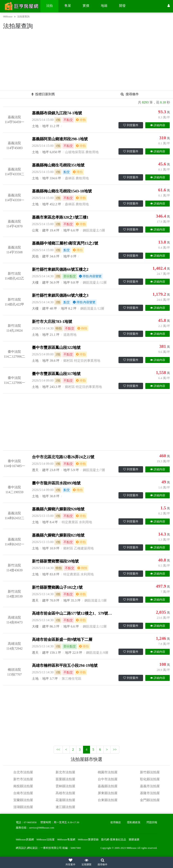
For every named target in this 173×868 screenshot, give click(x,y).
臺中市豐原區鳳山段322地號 (56, 348)
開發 (122, 6)
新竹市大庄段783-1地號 (52, 322)
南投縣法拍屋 (23, 786)
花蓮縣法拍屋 (65, 800)
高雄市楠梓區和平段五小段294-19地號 (65, 665)
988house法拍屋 (46, 840)
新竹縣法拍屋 (150, 772)
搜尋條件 (130, 94)
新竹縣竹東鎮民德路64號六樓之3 (60, 295)
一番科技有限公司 (51, 848)
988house (8, 17)
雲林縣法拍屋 (65, 786)
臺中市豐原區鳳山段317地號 (56, 374)
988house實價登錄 (88, 840)
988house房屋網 (25, 840)
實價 (86, 6)
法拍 (49, 6)
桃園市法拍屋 (108, 772)
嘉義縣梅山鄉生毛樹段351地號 (58, 165)
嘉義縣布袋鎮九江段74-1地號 (57, 113)
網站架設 (32, 848)
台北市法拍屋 (23, 772)
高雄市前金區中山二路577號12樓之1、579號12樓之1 (77, 613)
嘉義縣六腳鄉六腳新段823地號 (58, 535)
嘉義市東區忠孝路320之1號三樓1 (60, 217)
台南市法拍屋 (23, 793)
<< (58, 750)
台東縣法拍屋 (108, 800)
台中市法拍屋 (108, 779)
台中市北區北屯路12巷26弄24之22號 (63, 457)
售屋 (68, 6)
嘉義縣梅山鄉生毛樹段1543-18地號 (62, 191)
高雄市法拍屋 (65, 793)
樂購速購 (134, 840)
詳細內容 (158, 125)
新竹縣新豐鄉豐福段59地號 (55, 561)
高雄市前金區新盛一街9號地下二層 (62, 639)
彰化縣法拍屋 (150, 779)
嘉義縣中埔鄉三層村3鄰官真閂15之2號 (65, 243)
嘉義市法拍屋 (150, 786)
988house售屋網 (66, 840)
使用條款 (116, 822)
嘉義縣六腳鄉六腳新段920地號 (58, 509)
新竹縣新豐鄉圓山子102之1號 (57, 587)
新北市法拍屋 (65, 772)
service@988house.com (42, 828)
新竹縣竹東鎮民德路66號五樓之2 (60, 269)
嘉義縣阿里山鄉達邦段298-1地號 (60, 139)
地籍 (104, 6)
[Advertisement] (86, 62)
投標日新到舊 (43, 94)
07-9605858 (30, 822)
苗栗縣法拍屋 (65, 779)
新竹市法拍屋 (23, 779)
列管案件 (131, 125)
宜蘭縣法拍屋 (23, 800)
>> (115, 750)
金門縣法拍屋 (150, 800)
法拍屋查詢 (23, 17)
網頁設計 (21, 848)
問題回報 (152, 822)
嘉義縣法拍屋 (108, 786)
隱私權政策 (134, 822)
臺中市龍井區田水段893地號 (56, 483)
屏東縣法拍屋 (108, 793)
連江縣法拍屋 (65, 807)
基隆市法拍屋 (150, 793)
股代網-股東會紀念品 (113, 840)
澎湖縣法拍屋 (23, 807)
